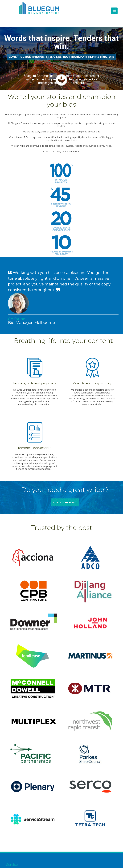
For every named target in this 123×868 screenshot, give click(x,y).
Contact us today (52, 152)
